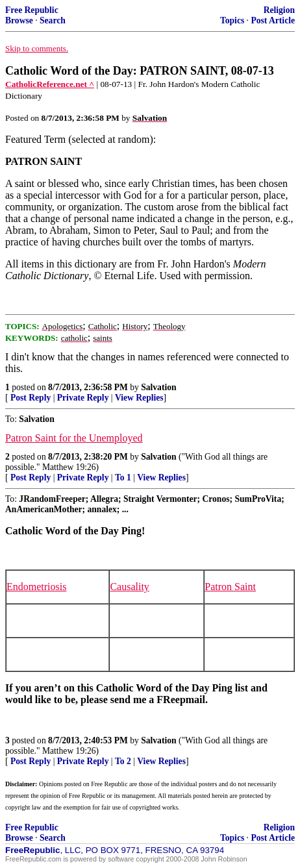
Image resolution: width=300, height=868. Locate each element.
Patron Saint (230, 587)
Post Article (273, 20)
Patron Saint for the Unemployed (74, 438)
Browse (19, 20)
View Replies (139, 398)
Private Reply (83, 398)
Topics (232, 20)
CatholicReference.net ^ (50, 84)
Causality (129, 587)
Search (53, 20)
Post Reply (31, 398)
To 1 (123, 477)
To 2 (123, 761)
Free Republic (32, 10)
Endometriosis (36, 587)
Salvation (158, 387)
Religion (279, 10)
